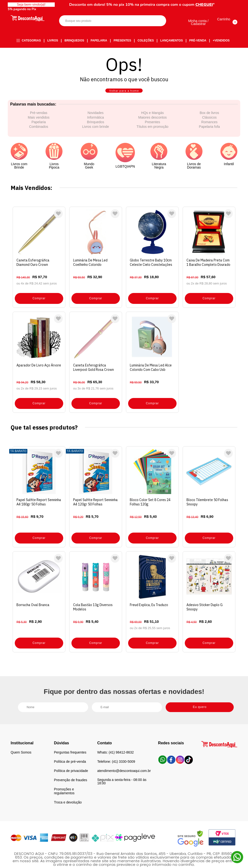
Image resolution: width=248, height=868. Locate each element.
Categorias (31, 41)
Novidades (95, 120)
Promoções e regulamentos (64, 781)
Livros (53, 41)
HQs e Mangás (152, 120)
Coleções (146, 41)
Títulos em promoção (153, 134)
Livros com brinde (96, 134)
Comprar (39, 300)
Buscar (158, 21)
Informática (96, 124)
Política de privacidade (71, 760)
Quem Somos (21, 742)
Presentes (122, 41)
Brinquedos (74, 41)
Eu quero (200, 696)
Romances (209, 129)
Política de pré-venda (70, 751)
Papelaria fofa (209, 134)
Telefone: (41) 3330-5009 (116, 751)
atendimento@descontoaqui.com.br (124, 760)
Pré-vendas (39, 120)
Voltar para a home (124, 94)
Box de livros (209, 120)
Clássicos (209, 124)
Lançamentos (172, 41)
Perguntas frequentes (70, 742)
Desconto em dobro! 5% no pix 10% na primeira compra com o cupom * (142, 5)
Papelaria (99, 41)
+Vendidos (221, 41)
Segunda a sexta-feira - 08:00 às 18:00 (122, 771)
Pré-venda (198, 41)
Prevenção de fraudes (71, 770)
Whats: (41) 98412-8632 (115, 742)
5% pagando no (23, 9)
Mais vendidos (39, 124)
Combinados (39, 134)
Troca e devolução (68, 792)
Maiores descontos (153, 124)
